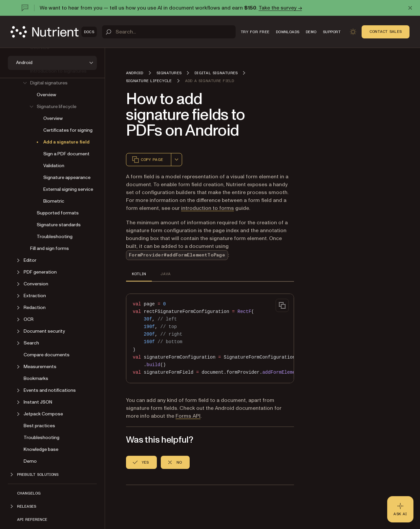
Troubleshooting (55, 237)
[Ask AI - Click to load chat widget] (400, 509)
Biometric (54, 201)
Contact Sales (386, 32)
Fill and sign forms (50, 248)
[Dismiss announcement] (410, 8)
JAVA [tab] (166, 274)
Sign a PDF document (66, 154)
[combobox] (177, 160)
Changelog (29, 493)
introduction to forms (208, 208)
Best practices (39, 426)
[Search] (169, 32)
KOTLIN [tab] (139, 274)
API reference (32, 519)
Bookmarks (36, 378)
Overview (46, 95)
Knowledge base (41, 449)
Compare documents (47, 355)
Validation (54, 166)
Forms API (188, 416)
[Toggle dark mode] (353, 32)
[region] (210, 338)
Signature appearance (67, 177)
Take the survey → (280, 8)
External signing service (68, 189)
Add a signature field (66, 142)
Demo (30, 461)
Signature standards (59, 225)
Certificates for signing (68, 130)
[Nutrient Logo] (54, 32)
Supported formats (58, 213)
